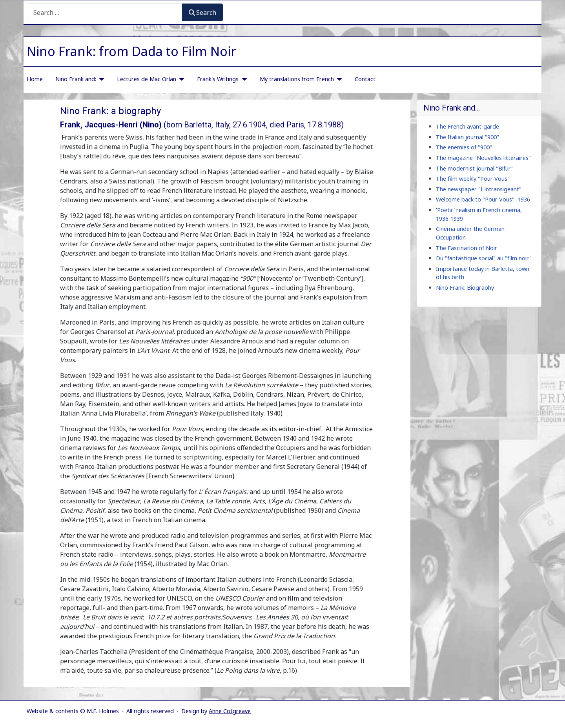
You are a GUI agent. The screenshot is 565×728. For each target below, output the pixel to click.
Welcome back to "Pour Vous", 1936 (483, 199)
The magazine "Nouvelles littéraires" (483, 158)
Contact (365, 79)
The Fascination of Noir (467, 248)
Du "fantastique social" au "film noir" (484, 258)
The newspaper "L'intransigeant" (479, 189)
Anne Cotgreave (230, 711)
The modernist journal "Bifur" (475, 168)
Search (202, 13)
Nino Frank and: (76, 79)
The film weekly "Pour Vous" (473, 179)
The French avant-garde (467, 126)
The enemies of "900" (464, 147)
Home (35, 79)
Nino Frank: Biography (465, 288)
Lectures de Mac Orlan (147, 79)
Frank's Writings (218, 79)
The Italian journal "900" (467, 137)
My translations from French (297, 79)
